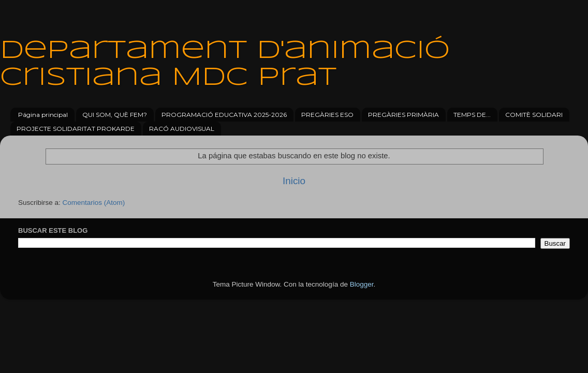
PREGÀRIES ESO (327, 115)
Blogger (362, 284)
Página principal (43, 115)
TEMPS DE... (472, 115)
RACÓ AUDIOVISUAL (182, 129)
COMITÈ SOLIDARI (534, 115)
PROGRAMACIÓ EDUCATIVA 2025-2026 (224, 115)
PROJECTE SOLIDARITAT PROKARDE (76, 129)
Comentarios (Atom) (94, 203)
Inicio (294, 181)
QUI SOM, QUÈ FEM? (115, 115)
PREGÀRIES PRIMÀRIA (403, 115)
